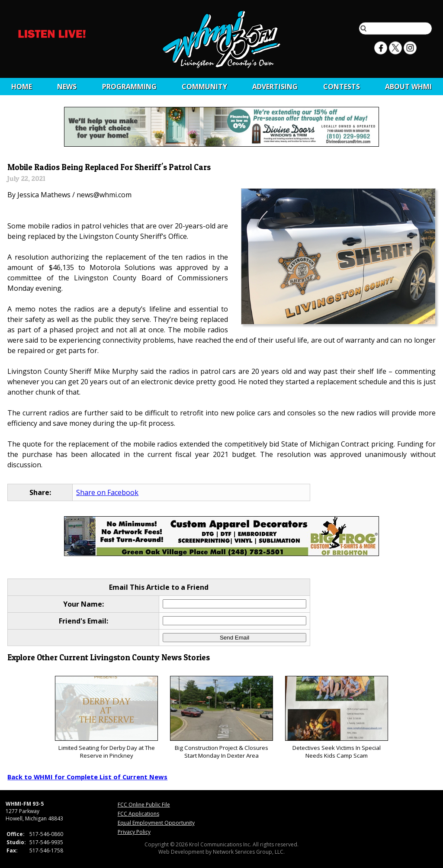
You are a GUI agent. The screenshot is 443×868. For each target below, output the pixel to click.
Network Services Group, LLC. (249, 852)
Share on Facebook (107, 492)
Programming (129, 87)
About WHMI (408, 87)
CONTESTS (342, 87)
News (67, 87)
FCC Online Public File (144, 805)
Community (204, 87)
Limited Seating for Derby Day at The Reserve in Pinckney (106, 718)
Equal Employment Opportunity (156, 823)
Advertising (275, 87)
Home (22, 87)
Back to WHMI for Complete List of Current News (87, 777)
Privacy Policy (134, 832)
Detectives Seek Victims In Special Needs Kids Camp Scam (336, 718)
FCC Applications (138, 814)
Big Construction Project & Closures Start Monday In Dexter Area (221, 718)
